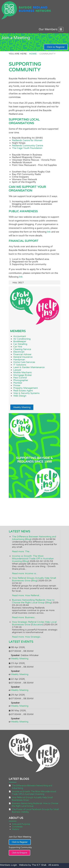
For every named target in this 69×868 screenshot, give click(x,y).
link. (21, 277)
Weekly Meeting (22, 407)
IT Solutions (20, 365)
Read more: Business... (24, 617)
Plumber (18, 383)
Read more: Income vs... (25, 573)
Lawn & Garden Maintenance (29, 367)
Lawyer (17, 370)
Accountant (20, 336)
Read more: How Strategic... (27, 637)
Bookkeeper (20, 341)
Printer (17, 385)
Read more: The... (21, 551)
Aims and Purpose (21, 824)
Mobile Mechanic (23, 372)
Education (37, 624)
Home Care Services (24, 362)
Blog (28, 539)
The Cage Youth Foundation (27, 148)
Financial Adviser (22, 354)
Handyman (19, 360)
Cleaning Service (22, 349)
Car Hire (18, 347)
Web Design (20, 396)
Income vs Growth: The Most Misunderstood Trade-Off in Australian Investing (33, 559)
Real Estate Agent (23, 391)
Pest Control (20, 378)
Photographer (21, 380)
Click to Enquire (20, 853)
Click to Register (56, 47)
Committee (17, 827)
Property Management (25, 388)
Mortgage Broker (23, 375)
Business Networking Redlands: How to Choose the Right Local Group (33, 601)
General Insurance (23, 357)
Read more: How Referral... (26, 595)
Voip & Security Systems (26, 393)
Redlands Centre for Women (27, 140)
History (16, 829)
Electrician (19, 352)
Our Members (51, 29)
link (49, 232)
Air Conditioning (22, 339)
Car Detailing (20, 344)
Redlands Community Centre (27, 145)
